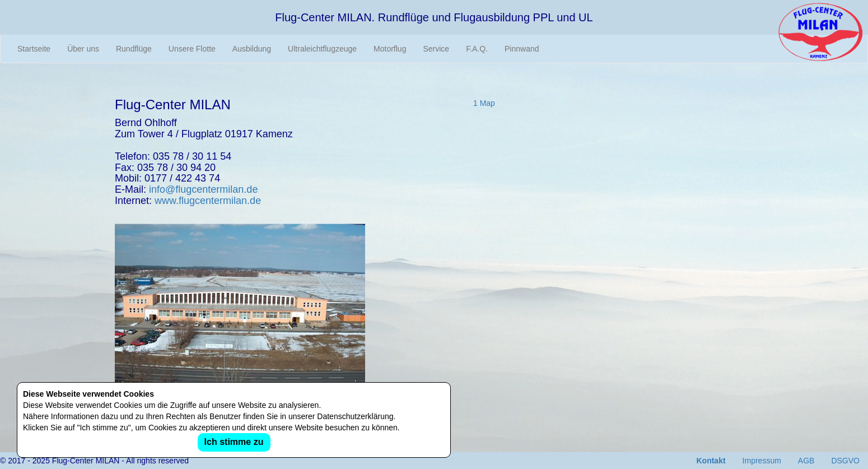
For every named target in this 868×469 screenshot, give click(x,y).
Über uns (83, 49)
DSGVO (845, 461)
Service (436, 49)
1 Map (484, 103)
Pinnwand (522, 49)
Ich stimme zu (234, 442)
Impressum (762, 461)
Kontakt (711, 461)
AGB (806, 461)
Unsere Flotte (192, 49)
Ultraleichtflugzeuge (322, 49)
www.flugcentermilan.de (208, 201)
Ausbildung (252, 49)
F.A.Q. (477, 49)
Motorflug (390, 49)
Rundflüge (134, 49)
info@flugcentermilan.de (203, 189)
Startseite (34, 49)
